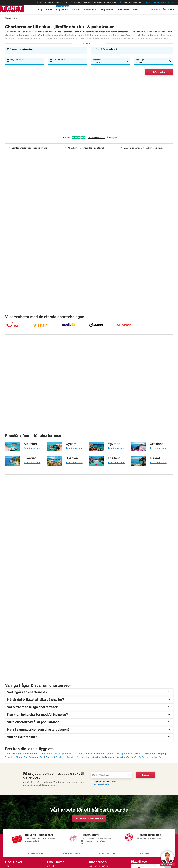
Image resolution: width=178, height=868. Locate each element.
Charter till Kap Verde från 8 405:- (111, 370)
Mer (135, 10)
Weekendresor (11, 831)
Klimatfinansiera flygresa (100, 844)
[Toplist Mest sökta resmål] (32, 228)
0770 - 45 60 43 (152, 10)
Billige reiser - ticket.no (15, 864)
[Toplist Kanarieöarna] (146, 228)
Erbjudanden (106, 10)
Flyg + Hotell (62, 10)
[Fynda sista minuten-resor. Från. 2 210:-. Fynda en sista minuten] (132, 570)
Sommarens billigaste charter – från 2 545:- (21, 196)
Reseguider (94, 804)
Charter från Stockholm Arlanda (21, 688)
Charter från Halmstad (78, 691)
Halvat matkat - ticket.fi (61, 864)
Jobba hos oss (53, 814)
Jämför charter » (32, 403)
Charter (76, 10)
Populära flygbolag (55, 837)
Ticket (8, 18)
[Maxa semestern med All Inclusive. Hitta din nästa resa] (46, 483)
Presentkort (122, 10)
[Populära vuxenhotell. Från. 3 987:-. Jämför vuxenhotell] (46, 570)
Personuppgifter (54, 820)
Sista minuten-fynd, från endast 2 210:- (109, 196)
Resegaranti (52, 804)
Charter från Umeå (127, 691)
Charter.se (78, 864)
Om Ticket (52, 800)
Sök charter (159, 72)
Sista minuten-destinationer (59, 834)
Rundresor (9, 837)
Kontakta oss (53, 807)
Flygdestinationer (55, 827)
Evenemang (94, 817)
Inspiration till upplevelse (100, 841)
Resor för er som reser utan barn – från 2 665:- (152, 196)
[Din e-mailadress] (112, 709)
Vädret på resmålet (97, 831)
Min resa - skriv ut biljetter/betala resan (159, 2)
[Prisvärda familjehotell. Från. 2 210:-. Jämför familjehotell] (132, 483)
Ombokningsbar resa (98, 827)
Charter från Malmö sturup (90, 688)
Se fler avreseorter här (150, 691)
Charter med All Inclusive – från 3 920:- (67, 196)
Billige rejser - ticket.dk (38, 864)
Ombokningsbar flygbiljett (100, 824)
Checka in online (96, 814)
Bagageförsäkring (97, 810)
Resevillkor (94, 834)
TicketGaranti (95, 820)
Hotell (50, 10)
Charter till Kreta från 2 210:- (107, 329)
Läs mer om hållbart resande (89, 753)
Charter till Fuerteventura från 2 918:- (153, 370)
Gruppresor (10, 824)
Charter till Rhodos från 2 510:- (66, 329)
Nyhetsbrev (52, 841)
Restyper (9, 848)
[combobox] (48, 52)
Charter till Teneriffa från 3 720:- (67, 370)
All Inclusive (10, 841)
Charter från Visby (55, 691)
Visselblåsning (53, 824)
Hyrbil (8, 817)
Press (49, 810)
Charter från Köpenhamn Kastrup (124, 688)
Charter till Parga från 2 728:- (150, 329)
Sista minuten (90, 10)
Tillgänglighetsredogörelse (58, 848)
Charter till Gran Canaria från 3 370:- (23, 370)
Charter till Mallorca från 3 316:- (23, 329)
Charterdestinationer (56, 831)
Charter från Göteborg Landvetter (57, 688)
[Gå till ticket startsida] (12, 8)
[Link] (134, 820)
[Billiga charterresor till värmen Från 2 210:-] (89, 106)
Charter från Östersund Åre (29, 691)
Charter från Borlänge (103, 691)
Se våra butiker (154, 803)
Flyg (41, 10)
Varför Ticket (53, 817)
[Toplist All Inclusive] (89, 228)
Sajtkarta (51, 844)
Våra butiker (168, 10)
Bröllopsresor (11, 834)
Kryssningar (10, 820)
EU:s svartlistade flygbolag (101, 837)
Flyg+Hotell (10, 804)
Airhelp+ (93, 807)
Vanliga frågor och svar (99, 800)
